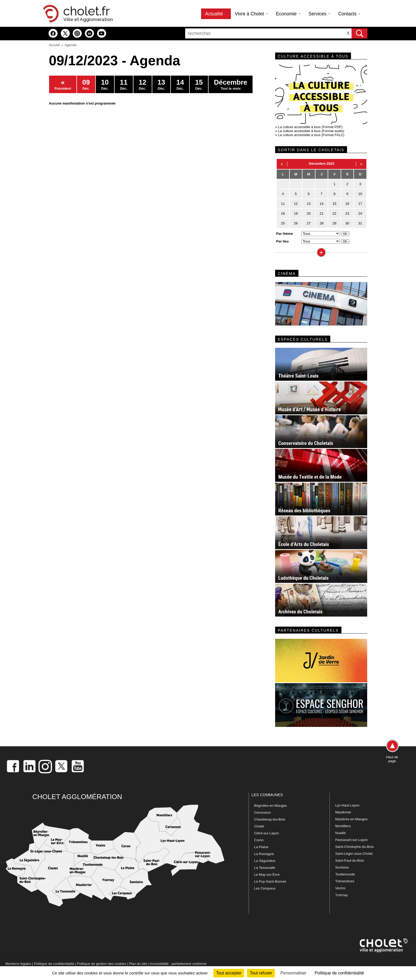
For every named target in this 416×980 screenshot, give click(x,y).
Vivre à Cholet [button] (251, 14)
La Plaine (261, 847)
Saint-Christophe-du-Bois (354, 847)
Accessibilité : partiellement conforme (178, 964)
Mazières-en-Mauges (351, 819)
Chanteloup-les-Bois (270, 819)
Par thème (285, 234)
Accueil (54, 45)
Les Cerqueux (265, 888)
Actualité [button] (216, 14)
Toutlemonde (345, 874)
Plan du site (138, 964)
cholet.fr (86, 11)
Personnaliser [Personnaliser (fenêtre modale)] (293, 973)
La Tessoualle (265, 868)
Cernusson (263, 812)
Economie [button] (288, 14)
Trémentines (345, 881)
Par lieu (282, 241)
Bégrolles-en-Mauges (271, 806)
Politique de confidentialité (54, 964)
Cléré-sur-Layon (266, 833)
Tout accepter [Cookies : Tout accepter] (229, 973)
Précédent (63, 84)
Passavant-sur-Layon (351, 840)
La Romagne (264, 854)
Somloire (342, 867)
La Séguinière (265, 861)
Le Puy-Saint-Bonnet (270, 881)
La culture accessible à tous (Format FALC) (311, 135)
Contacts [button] (349, 14)
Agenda (70, 45)
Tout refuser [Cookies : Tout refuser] (261, 973)
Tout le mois (231, 84)
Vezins (340, 888)
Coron (259, 840)
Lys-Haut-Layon (347, 805)
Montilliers (343, 826)
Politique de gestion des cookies (102, 964)
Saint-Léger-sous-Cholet (354, 854)
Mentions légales (18, 964)
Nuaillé (340, 833)
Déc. (86, 84)
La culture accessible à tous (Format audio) (311, 131)
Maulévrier (343, 812)
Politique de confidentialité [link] (339, 973)
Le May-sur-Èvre (267, 875)
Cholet (259, 826)
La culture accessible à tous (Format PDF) (310, 127)
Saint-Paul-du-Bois (349, 860)
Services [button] (319, 14)
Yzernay (341, 895)
